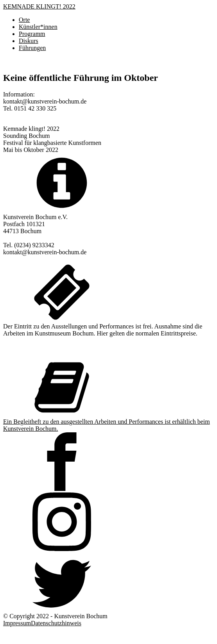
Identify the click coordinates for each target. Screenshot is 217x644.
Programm (32, 34)
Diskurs (29, 41)
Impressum (17, 623)
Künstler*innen (38, 27)
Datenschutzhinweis (56, 623)
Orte (24, 20)
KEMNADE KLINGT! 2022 (39, 6)
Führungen (32, 48)
